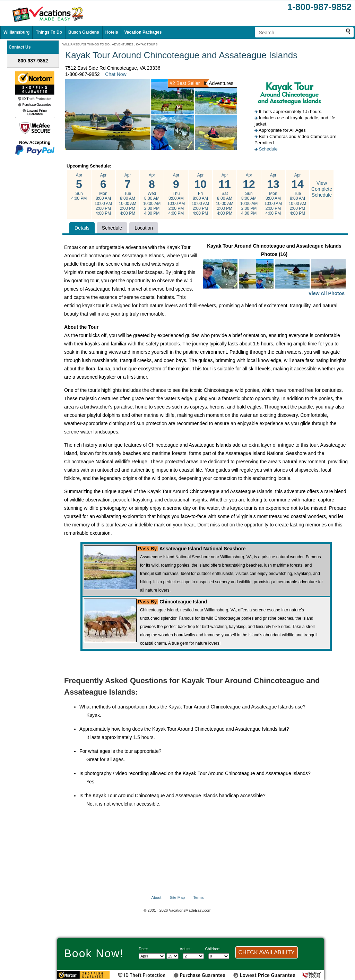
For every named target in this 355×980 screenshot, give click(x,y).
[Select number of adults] (193, 956)
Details (82, 228)
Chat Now (116, 74)
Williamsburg (16, 32)
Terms (198, 897)
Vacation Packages (143, 32)
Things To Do (49, 32)
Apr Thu (176, 194)
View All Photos (327, 293)
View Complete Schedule (322, 189)
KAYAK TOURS (147, 44)
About (157, 897)
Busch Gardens (84, 32)
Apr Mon (103, 194)
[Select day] (172, 956)
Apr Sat (225, 194)
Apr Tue (128, 194)
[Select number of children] (219, 956)
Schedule (268, 149)
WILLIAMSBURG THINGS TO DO (86, 44)
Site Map (177, 897)
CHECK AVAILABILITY (267, 952)
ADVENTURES (123, 44)
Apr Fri (200, 194)
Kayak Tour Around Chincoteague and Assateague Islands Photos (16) (274, 270)
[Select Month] (152, 956)
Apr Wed (152, 194)
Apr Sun (79, 187)
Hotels (112, 32)
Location (144, 228)
